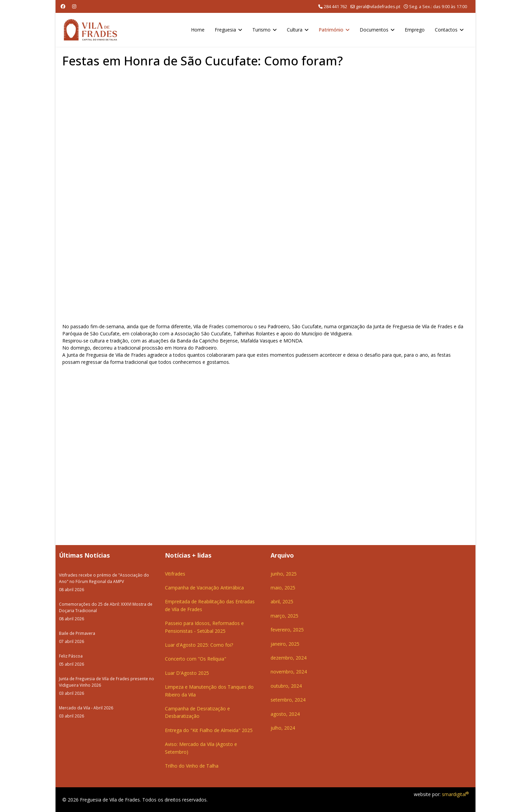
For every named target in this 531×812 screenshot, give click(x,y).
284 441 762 (335, 7)
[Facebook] (63, 6)
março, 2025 (284, 616)
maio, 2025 (283, 588)
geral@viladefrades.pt (378, 7)
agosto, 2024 (285, 714)
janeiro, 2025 (285, 644)
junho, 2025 (284, 574)
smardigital (455, 794)
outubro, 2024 (286, 686)
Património (331, 30)
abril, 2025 (282, 601)
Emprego (415, 30)
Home (198, 30)
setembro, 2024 (288, 700)
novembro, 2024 (289, 672)
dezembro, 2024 (289, 658)
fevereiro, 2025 (287, 630)
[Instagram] (74, 6)
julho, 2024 (283, 728)
